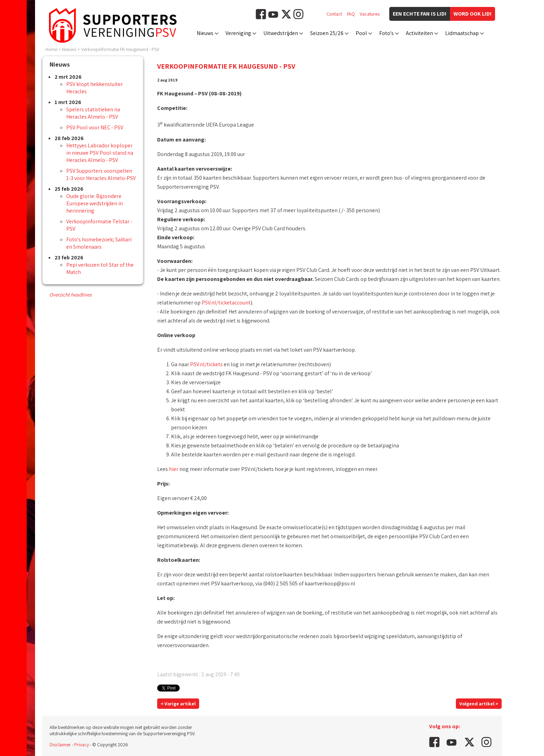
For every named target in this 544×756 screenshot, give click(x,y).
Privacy (82, 745)
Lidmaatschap (462, 33)
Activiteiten (419, 33)
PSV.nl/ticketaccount (226, 303)
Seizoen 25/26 (327, 33)
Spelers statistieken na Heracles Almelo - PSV (93, 113)
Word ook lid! (473, 14)
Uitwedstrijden (281, 33)
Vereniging (238, 33)
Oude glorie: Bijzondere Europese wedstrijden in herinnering (95, 203)
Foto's (386, 33)
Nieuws (205, 33)
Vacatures (370, 14)
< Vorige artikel (178, 704)
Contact (334, 14)
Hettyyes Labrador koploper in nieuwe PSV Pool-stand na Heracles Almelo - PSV (100, 153)
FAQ (351, 14)
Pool (361, 33)
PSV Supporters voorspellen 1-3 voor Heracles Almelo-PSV (101, 174)
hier (174, 469)
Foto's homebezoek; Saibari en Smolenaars (99, 243)
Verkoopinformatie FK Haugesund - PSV (120, 49)
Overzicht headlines (70, 295)
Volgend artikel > (479, 704)
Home (51, 49)
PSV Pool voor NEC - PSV (95, 127)
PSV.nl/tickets (206, 364)
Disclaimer (60, 745)
